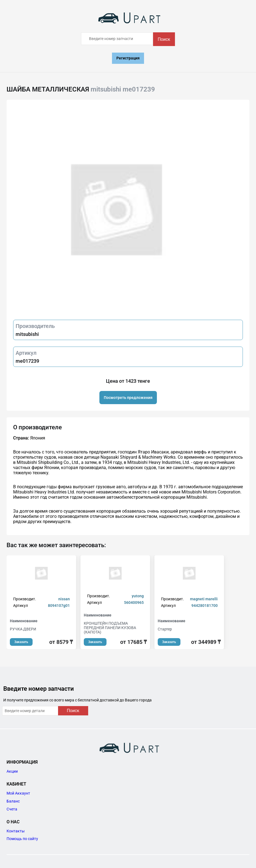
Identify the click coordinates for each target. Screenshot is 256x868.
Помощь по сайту (22, 839)
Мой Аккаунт (18, 793)
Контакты (16, 831)
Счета (12, 809)
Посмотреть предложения (128, 398)
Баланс (13, 801)
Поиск (164, 39)
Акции (12, 771)
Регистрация (128, 58)
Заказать (21, 642)
